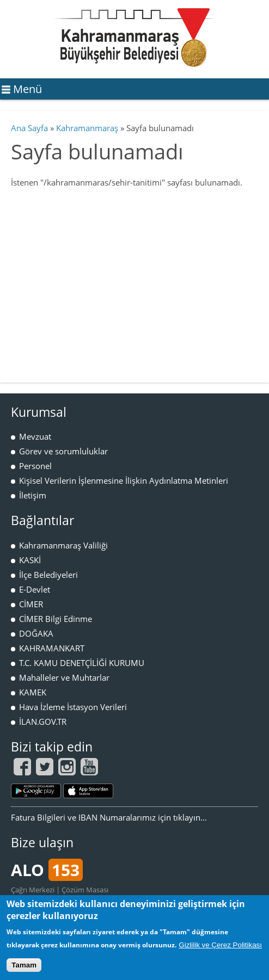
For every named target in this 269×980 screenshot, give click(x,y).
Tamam (24, 965)
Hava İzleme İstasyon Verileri (73, 707)
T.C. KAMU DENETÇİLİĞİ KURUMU (82, 663)
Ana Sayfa (29, 128)
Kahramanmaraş (87, 128)
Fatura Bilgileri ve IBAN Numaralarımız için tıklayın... (109, 817)
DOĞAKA (36, 633)
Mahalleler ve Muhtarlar (64, 677)
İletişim (33, 495)
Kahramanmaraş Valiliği (63, 545)
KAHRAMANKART (52, 648)
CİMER (31, 604)
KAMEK (33, 692)
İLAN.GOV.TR (43, 722)
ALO (47, 870)
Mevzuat (35, 436)
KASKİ (30, 560)
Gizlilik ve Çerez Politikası (220, 945)
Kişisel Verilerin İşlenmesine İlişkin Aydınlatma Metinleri (124, 480)
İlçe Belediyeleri (48, 575)
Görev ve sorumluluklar (63, 451)
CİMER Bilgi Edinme (56, 619)
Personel (35, 466)
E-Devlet (35, 589)
